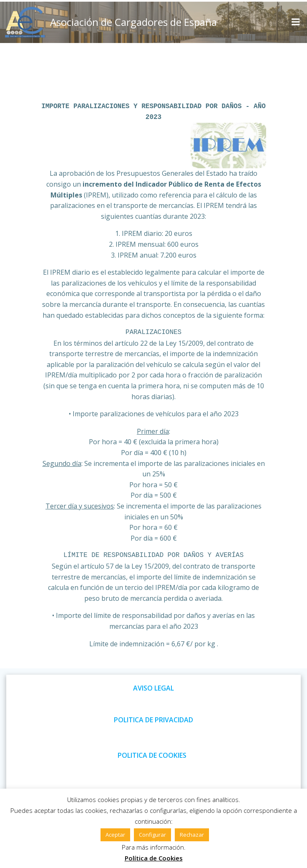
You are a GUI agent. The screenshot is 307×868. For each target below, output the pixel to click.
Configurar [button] (152, 835)
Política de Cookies (154, 858)
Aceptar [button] (115, 835)
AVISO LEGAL (153, 688)
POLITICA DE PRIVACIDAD (153, 720)
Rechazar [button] (192, 835)
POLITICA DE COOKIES (152, 755)
